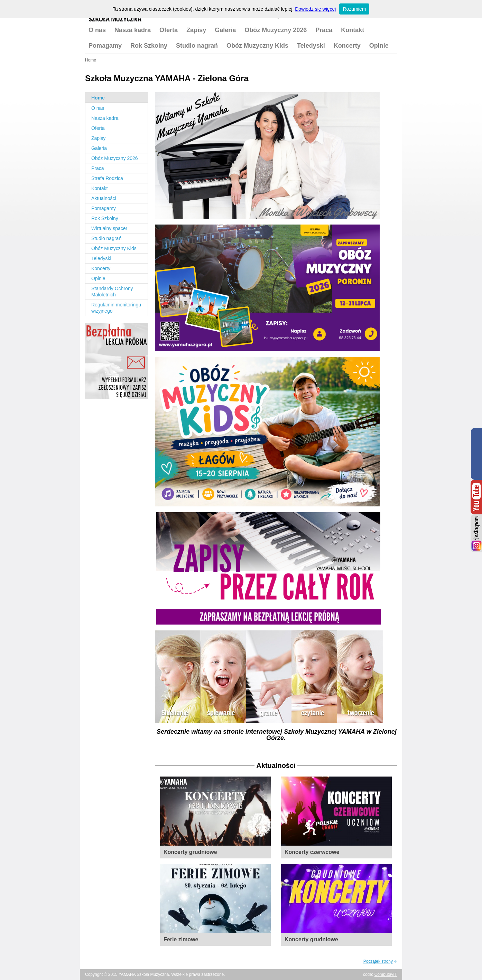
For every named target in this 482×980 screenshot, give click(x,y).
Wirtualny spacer (109, 228)
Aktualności (104, 198)
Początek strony (378, 961)
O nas (97, 30)
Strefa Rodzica (107, 178)
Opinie (379, 46)
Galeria (225, 30)
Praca (324, 30)
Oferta (169, 30)
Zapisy (196, 30)
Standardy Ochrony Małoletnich (112, 292)
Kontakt (353, 30)
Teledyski (311, 46)
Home (98, 98)
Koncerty (347, 46)
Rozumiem (354, 9)
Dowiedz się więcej (315, 9)
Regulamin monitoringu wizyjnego (116, 308)
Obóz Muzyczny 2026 (276, 30)
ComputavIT (386, 974)
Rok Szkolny (149, 46)
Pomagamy (105, 46)
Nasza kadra (133, 30)
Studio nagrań (197, 46)
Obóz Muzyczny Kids (257, 46)
